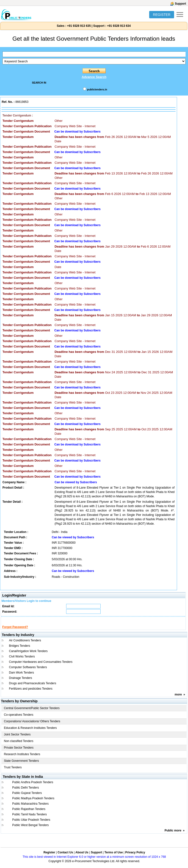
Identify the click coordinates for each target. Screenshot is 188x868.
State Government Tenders (21, 765)
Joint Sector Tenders (17, 739)
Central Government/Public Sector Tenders (32, 713)
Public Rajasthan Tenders (29, 813)
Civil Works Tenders (22, 661)
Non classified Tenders (19, 745)
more (178, 699)
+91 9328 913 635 (78, 26)
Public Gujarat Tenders (27, 797)
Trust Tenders (13, 772)
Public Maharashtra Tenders (30, 808)
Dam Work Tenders (21, 677)
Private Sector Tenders (19, 752)
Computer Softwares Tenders (28, 672)
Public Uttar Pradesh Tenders (31, 824)
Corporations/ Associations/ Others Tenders (32, 726)
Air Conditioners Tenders (25, 645)
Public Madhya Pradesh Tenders (33, 803)
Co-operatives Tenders (19, 719)
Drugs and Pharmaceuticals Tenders (33, 688)
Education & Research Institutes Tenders (30, 732)
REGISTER (162, 15)
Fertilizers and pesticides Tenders (31, 693)
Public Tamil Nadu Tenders (30, 819)
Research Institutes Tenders (22, 759)
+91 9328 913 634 (119, 26)
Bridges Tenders (20, 650)
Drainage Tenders (21, 682)
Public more (173, 835)
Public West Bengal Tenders (31, 829)
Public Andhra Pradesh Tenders (33, 787)
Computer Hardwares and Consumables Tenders (41, 666)
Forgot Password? (15, 631)
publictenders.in (97, 89)
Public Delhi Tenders (26, 792)
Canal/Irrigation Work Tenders (28, 656)
